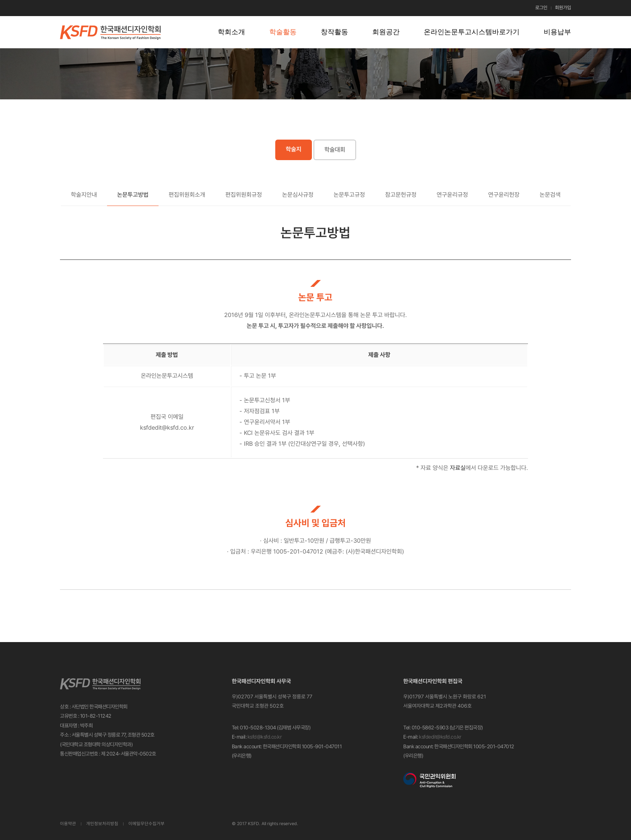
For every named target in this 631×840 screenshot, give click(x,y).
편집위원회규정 (244, 195)
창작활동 (334, 32)
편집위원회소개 (187, 195)
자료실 (458, 468)
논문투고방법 (133, 195)
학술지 (294, 149)
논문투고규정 (349, 195)
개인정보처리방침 (102, 824)
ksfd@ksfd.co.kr (265, 737)
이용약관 (68, 824)
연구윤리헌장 (504, 195)
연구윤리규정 (452, 195)
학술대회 (335, 150)
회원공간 (386, 32)
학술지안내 (84, 195)
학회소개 (231, 32)
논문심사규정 (298, 195)
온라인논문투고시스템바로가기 (472, 32)
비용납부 (557, 32)
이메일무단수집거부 (146, 824)
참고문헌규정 (401, 195)
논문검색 (550, 195)
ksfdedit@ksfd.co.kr (440, 737)
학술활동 (283, 32)
